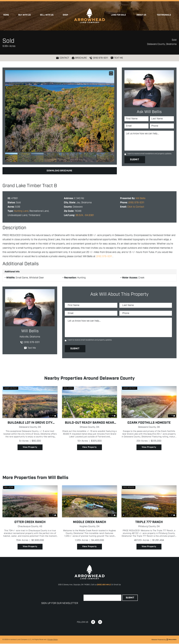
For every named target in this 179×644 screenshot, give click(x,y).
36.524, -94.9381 (85, 215)
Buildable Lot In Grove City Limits (30, 423)
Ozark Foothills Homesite (149, 423)
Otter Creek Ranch (30, 523)
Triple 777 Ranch (149, 523)
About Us (142, 15)
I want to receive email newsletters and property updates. (149, 154)
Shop (65, 15)
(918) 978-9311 (136, 203)
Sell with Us (47, 15)
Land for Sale (119, 15)
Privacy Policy (53, 640)
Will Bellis (141, 198)
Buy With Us (25, 15)
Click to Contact (136, 207)
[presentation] (102, 607)
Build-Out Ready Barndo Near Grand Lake (89, 423)
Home (6, 15)
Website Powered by (164, 640)
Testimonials (164, 15)
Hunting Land (21, 211)
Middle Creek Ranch (89, 523)
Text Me (30, 348)
